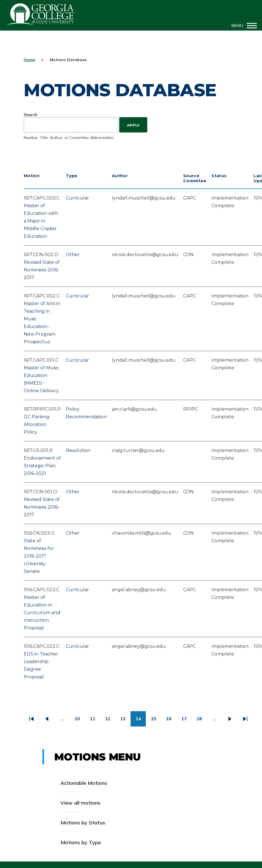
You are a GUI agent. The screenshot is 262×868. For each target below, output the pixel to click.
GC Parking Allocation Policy (37, 424)
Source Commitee (195, 178)
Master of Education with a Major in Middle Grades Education (41, 221)
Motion (32, 176)
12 (110, 721)
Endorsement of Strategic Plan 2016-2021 (42, 466)
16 (171, 721)
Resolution (78, 450)
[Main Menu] (242, 25)
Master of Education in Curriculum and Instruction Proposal (42, 613)
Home (29, 60)
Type (72, 176)
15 (156, 721)
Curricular (77, 198)
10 (80, 721)
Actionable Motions (84, 783)
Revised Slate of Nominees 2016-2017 (42, 270)
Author (120, 176)
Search (31, 115)
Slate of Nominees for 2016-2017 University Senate (39, 556)
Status (219, 176)
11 (95, 721)
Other (73, 255)
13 (125, 721)
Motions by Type (81, 842)
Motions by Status (83, 823)
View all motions (80, 803)
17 (186, 721)
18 (202, 721)
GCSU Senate (40, 14)
